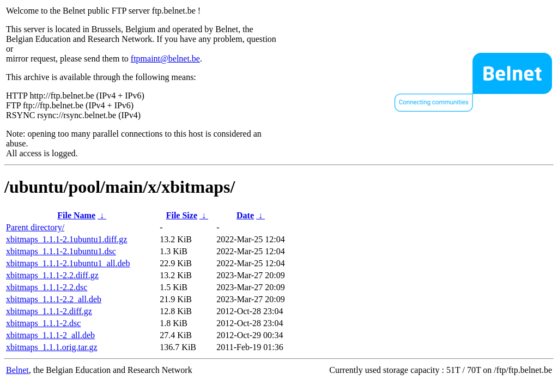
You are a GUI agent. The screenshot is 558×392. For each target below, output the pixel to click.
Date (245, 215)
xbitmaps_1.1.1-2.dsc (43, 323)
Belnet (17, 370)
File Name (76, 215)
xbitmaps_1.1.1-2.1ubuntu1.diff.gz (66, 239)
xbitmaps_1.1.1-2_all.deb (50, 335)
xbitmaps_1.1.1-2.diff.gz (49, 311)
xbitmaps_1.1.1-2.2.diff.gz (52, 275)
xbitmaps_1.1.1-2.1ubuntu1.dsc (61, 251)
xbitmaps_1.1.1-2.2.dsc (47, 287)
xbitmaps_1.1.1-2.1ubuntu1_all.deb (68, 263)
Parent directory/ (35, 227)
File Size (182, 215)
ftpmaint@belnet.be (165, 59)
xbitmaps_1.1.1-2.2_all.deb (54, 299)
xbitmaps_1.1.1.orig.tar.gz (52, 347)
